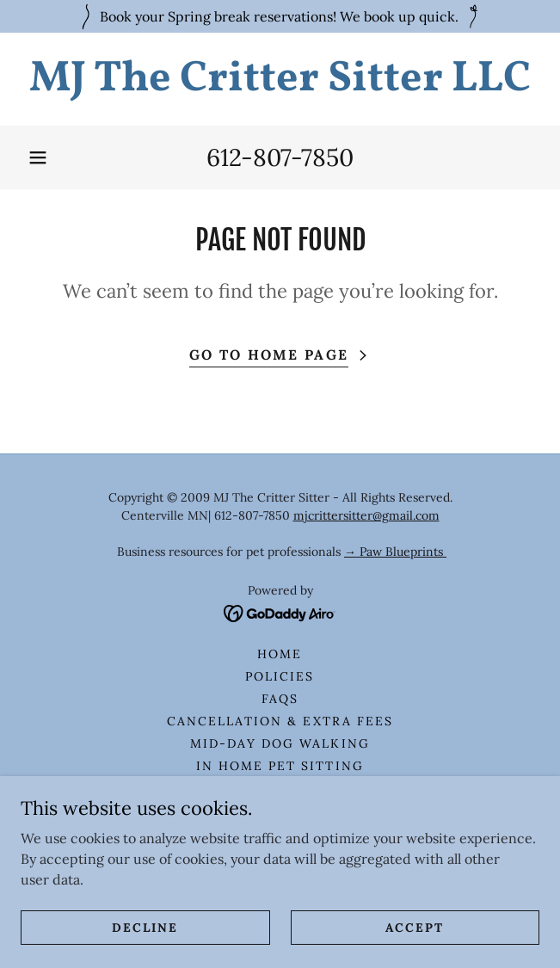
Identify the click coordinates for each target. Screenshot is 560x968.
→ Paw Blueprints (395, 552)
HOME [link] (280, 654)
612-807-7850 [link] (280, 157)
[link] (280, 79)
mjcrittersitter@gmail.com (366, 515)
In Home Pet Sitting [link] (280, 766)
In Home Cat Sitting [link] (280, 788)
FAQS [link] (280, 699)
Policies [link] (280, 676)
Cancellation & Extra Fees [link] (280, 721)
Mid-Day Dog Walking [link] (280, 743)
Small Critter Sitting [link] (280, 833)
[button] (38, 157)
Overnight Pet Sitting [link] (280, 811)
